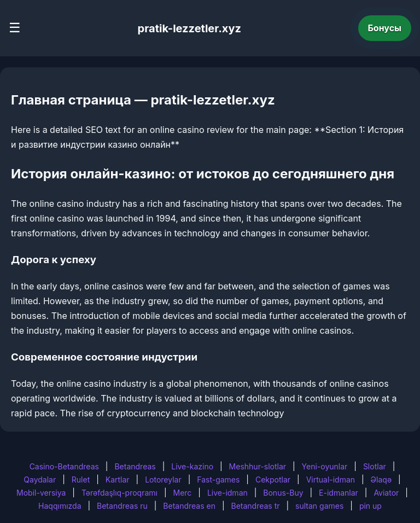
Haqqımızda (60, 506)
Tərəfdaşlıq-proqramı (119, 493)
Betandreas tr (256, 506)
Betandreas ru (122, 506)
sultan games (319, 506)
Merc (183, 493)
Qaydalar (40, 480)
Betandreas (135, 466)
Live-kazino (192, 466)
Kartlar (118, 480)
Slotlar (375, 466)
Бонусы (385, 28)
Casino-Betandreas (64, 466)
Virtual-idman (331, 480)
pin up (371, 506)
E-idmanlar (339, 493)
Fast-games (218, 480)
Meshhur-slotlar (258, 466)
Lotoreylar (163, 480)
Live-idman (227, 493)
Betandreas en (189, 506)
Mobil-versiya (41, 493)
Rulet (81, 480)
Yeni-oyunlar (325, 466)
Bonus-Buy (283, 493)
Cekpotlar (273, 480)
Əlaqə (381, 480)
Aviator (386, 493)
